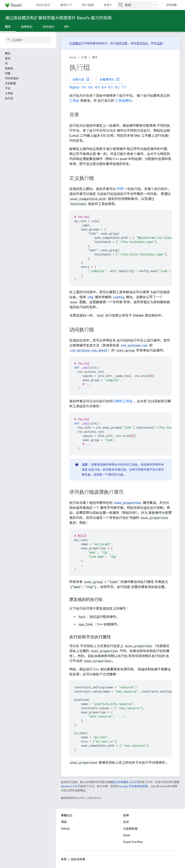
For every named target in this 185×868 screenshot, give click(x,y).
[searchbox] (28, 40)
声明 (120, 189)
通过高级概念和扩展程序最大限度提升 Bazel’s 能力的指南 (58, 18)
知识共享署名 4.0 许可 (126, 782)
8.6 (91, 87)
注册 (160, 43)
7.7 (124, 87)
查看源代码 (110, 79)
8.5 (97, 87)
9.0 (84, 87)
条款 (64, 859)
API (66, 27)
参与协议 (142, 43)
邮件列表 (122, 43)
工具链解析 (123, 101)
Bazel (73, 57)
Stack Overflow (133, 842)
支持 (126, 822)
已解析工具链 (123, 401)
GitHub (171, 5)
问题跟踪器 (130, 829)
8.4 (104, 87)
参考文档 (109, 5)
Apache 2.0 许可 (71, 786)
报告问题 (81, 79)
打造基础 (75, 43)
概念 (95, 57)
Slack (127, 835)
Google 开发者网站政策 (133, 786)
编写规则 (27, 27)
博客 (64, 822)
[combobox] (137, 5)
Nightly (74, 87)
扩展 (84, 57)
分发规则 (48, 27)
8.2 (117, 87)
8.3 (111, 87)
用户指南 (88, 5)
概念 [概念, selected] (8, 27)
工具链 (74, 101)
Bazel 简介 (43, 5)
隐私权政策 (78, 859)
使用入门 (66, 5)
